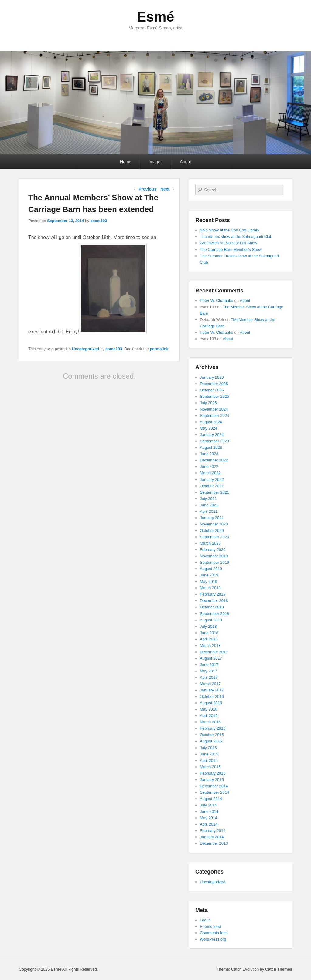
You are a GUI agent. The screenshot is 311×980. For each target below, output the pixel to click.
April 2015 (209, 760)
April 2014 (209, 824)
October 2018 (212, 607)
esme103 (99, 221)
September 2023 (214, 441)
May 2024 (208, 428)
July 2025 (208, 403)
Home (126, 162)
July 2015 (208, 748)
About (185, 162)
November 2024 (214, 409)
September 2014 (214, 792)
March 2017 (210, 684)
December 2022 (214, 460)
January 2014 (212, 837)
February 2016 (213, 728)
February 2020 (213, 550)
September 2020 (214, 537)
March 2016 (210, 722)
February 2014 (213, 831)
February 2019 (213, 594)
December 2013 (214, 843)
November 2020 (214, 524)
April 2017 (209, 677)
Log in (205, 920)
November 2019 (214, 556)
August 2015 (211, 741)
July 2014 (208, 805)
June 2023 (209, 454)
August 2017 (211, 658)
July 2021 (208, 499)
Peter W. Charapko (217, 301)
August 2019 (211, 569)
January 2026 (212, 377)
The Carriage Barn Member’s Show (231, 250)
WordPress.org (213, 939)
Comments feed (214, 933)
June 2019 (209, 575)
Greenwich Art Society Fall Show (229, 243)
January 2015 (212, 780)
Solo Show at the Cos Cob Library (230, 230)
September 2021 (214, 492)
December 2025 (214, 384)
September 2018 (214, 614)
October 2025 (212, 390)
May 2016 (208, 709)
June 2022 (209, 466)
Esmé (156, 17)
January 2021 (212, 518)
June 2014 (209, 811)
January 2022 (212, 480)
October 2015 (212, 735)
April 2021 (209, 511)
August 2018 (211, 620)
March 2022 (210, 473)
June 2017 (209, 665)
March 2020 (210, 543)
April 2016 (209, 716)
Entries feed (210, 926)
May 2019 (208, 581)
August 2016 (211, 703)
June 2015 (209, 754)
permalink (159, 349)
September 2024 (214, 416)
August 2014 (211, 799)
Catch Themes (279, 969)
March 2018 (210, 645)
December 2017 (214, 652)
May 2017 (208, 671)
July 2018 (208, 626)
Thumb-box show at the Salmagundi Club (236, 237)
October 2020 (212, 531)
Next (168, 189)
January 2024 (212, 435)
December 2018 (214, 601)
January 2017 (212, 690)
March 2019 (210, 588)
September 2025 (214, 396)
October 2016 (212, 696)
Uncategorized (86, 349)
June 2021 (209, 505)
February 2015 (213, 773)
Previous (145, 189)
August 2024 (211, 422)
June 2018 (209, 633)
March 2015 (210, 767)
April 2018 (209, 639)
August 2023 (211, 447)
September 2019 (214, 562)
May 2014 (208, 818)
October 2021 (212, 486)
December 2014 (214, 786)
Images (155, 162)
